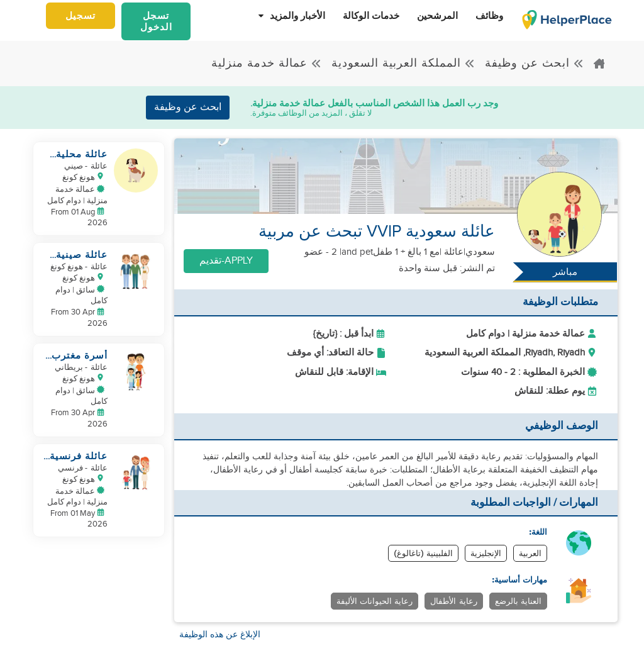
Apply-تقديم (226, 261)
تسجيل (80, 16)
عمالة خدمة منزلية (267, 63)
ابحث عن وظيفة (535, 63)
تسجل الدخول (156, 21)
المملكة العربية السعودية (403, 63)
